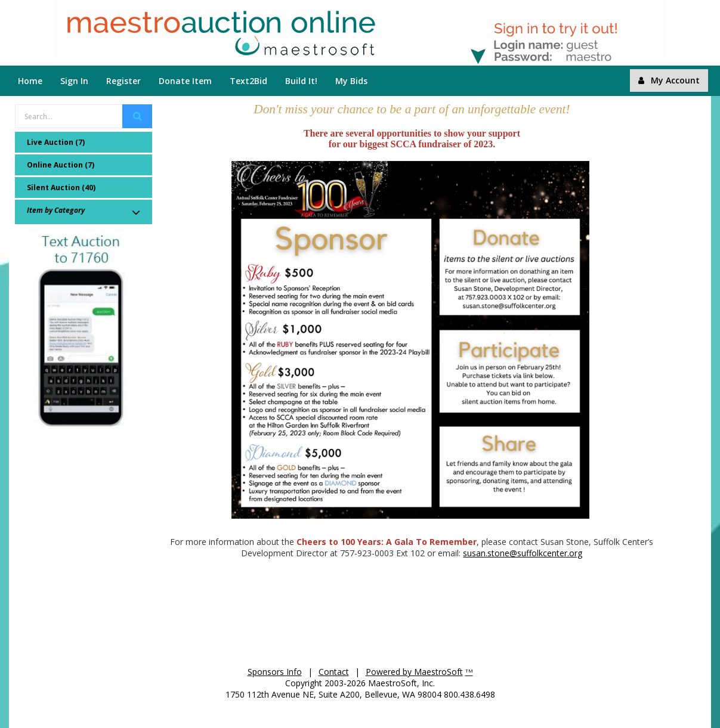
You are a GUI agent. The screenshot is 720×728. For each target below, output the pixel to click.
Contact (334, 672)
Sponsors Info (275, 672)
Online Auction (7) (61, 165)
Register (123, 81)
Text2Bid (248, 81)
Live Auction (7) (56, 142)
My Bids (351, 81)
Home (30, 81)
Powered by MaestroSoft (414, 672)
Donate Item (185, 81)
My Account (669, 80)
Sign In (74, 81)
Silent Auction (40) (61, 188)
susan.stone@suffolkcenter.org (523, 553)
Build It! (301, 81)
